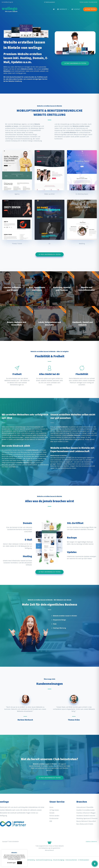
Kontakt (52, 813)
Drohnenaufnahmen (71, 860)
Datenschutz (94, 842)
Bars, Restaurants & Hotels (85, 824)
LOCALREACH (15, 842)
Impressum (88, 842)
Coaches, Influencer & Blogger (87, 813)
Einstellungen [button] (12, 863)
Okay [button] (20, 863)
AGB (51, 821)
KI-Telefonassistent (84, 860)
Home (52, 807)
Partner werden (84, 2)
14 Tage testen (54, 810)
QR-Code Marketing (29, 860)
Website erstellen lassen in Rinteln (65, 616)
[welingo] (10, 9)
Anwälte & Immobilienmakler (86, 810)
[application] (68, 9)
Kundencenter (93, 2)
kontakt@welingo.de (7, 2)
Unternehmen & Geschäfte (85, 807)
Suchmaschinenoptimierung (44, 860)
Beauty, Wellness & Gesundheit (87, 821)
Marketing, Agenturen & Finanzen (88, 818)
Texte (55, 624)
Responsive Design (60, 620)
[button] (49, 2)
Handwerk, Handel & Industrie (87, 816)
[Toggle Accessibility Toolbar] (95, 864)
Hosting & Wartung (59, 628)
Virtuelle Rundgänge (59, 860)
